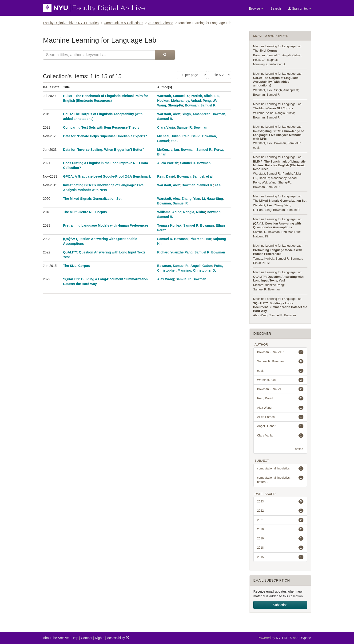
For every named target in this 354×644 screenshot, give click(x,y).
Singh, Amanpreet (196, 114)
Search (275, 8)
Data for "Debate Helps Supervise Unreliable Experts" (105, 136)
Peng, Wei (211, 101)
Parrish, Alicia (202, 96)
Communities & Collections (123, 23)
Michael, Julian (169, 136)
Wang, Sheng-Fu (170, 105)
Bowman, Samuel (191, 176)
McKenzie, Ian (168, 150)
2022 (280, 511)
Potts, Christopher (265, 60)
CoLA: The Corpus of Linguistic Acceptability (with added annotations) (276, 82)
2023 (280, 501)
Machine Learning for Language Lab (277, 46)
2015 (280, 557)
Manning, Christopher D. (197, 270)
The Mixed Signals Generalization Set (92, 199)
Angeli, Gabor (201, 266)
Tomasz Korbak (169, 225)
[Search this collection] (99, 55)
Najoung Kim (262, 236)
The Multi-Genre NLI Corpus (85, 212)
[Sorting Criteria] (220, 75)
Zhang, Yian (191, 199)
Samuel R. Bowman (192, 127)
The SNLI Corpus (76, 266)
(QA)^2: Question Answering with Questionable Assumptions (277, 225)
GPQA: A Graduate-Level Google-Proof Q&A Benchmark (107, 176)
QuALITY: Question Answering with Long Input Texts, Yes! (278, 279)
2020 (280, 529)
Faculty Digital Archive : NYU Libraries (71, 23)
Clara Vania (166, 127)
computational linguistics (280, 469)
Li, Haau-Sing (213, 199)
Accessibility (118, 638)
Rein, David (191, 136)
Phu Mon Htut (200, 239)
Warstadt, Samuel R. (173, 96)
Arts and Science (161, 23)
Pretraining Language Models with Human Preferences (106, 225)
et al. (175, 141)
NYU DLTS (284, 638)
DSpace (305, 638)
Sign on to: (300, 8)
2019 (280, 538)
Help (75, 638)
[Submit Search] (165, 55)
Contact (87, 638)
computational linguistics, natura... (280, 480)
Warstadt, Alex (168, 114)
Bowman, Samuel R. (201, 105)
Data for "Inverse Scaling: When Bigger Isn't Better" (103, 150)
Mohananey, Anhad (186, 101)
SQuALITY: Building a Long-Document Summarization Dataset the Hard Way (280, 307)
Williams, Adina (169, 212)
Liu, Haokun (261, 178)
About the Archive (56, 638)
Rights (100, 638)
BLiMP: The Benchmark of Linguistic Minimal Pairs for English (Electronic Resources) (279, 165)
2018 (280, 548)
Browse (256, 8)
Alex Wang (165, 279)
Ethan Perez (261, 263)
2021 (280, 520)
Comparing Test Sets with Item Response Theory (101, 127)
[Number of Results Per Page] (192, 75)
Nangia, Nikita (194, 212)
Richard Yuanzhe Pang (175, 252)
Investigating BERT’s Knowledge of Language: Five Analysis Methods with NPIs (278, 135)
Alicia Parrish (168, 163)
